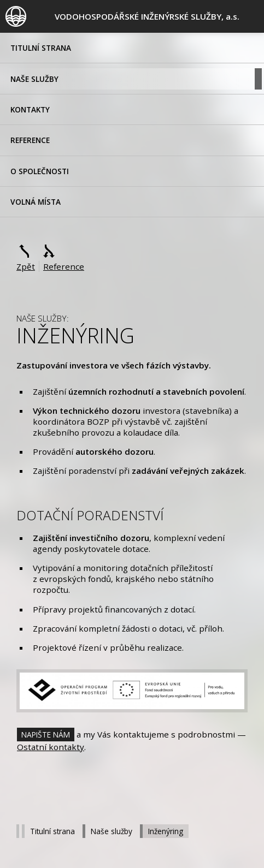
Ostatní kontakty (51, 747)
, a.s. (147, 16)
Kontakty (30, 109)
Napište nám (46, 735)
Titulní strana (41, 48)
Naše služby (34, 79)
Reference (30, 140)
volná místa (36, 202)
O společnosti (40, 171)
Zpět (26, 266)
